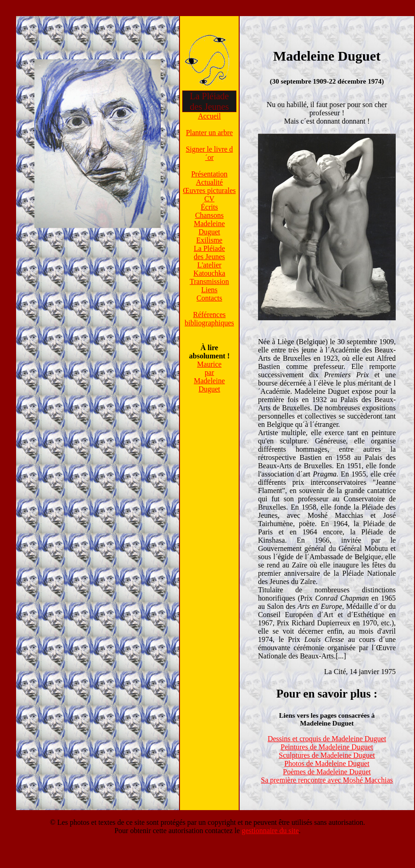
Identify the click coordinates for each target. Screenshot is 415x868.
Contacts (209, 298)
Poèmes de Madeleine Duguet (327, 772)
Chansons (209, 215)
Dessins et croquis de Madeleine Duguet (327, 739)
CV (209, 199)
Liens (209, 290)
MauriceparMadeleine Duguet (209, 377)
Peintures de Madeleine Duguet (327, 747)
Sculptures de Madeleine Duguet (327, 755)
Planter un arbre (209, 133)
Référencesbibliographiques (209, 319)
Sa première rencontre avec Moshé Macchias (327, 780)
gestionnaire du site (270, 831)
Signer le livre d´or (210, 153)
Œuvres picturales (209, 190)
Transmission (209, 281)
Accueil (209, 116)
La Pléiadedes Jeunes (209, 252)
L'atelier (210, 265)
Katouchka (209, 273)
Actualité (210, 182)
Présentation (209, 174)
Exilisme (210, 240)
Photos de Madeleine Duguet (327, 763)
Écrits (209, 207)
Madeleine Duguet (209, 228)
